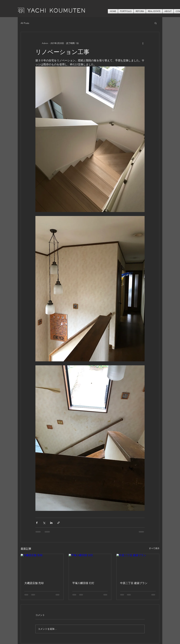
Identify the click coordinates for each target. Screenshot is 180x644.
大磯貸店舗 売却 (34, 583)
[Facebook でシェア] (37, 523)
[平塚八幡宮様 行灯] (90, 566)
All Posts (25, 23)
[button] (156, 23)
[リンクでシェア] (58, 523)
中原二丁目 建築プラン (134, 583)
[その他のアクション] (143, 43)
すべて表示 (154, 548)
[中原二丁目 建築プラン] (138, 566)
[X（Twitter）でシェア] (44, 523)
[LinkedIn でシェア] (51, 523)
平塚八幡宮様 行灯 (83, 583)
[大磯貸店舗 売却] (42, 566)
